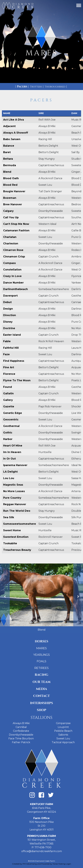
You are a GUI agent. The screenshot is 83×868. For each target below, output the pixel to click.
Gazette (9, 406)
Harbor (8, 439)
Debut (7, 302)
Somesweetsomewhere (20, 524)
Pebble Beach (63, 731)
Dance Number (13, 283)
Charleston (11, 244)
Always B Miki (21, 723)
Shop (42, 710)
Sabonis (63, 735)
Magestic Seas (13, 485)
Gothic (8, 433)
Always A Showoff (16, 133)
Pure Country (12, 498)
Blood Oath (11, 178)
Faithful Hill (11, 348)
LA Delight (10, 472)
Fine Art (9, 367)
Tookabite (10, 543)
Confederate (21, 731)
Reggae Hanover (15, 504)
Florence (9, 374)
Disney (8, 322)
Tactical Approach (63, 742)
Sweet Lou (63, 738)
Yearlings (42, 655)
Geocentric (11, 420)
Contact (41, 696)
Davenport (10, 296)
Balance (9, 146)
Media (41, 689)
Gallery (8, 400)
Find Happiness (14, 361)
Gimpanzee (63, 723)
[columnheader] (20, 113)
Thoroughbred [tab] (55, 87)
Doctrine (9, 328)
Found (8, 387)
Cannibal (21, 727)
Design (8, 309)
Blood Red (10, 185)
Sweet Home (12, 530)
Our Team (42, 682)
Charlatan (10, 237)
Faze (6, 354)
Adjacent (9, 126)
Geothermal (11, 426)
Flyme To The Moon (17, 380)
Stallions (42, 718)
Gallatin (8, 393)
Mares (41, 648)
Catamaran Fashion (16, 230)
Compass (9, 263)
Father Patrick (21, 742)
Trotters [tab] (36, 87)
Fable (7, 341)
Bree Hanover (13, 204)
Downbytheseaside (21, 735)
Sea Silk (9, 517)
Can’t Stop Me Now (16, 224)
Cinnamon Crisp (14, 257)
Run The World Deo (17, 511)
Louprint (63, 727)
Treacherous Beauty (17, 550)
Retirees (41, 668)
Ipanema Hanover (15, 465)
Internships (41, 703)
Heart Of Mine (13, 446)
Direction (10, 315)
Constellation (12, 270)
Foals (41, 661)
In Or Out (9, 459)
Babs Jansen (12, 139)
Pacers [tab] (22, 87)
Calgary (8, 211)
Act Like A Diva (14, 120)
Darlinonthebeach (16, 289)
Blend (7, 172)
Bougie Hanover (14, 191)
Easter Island (12, 335)
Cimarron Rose (13, 250)
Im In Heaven (12, 452)
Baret (7, 152)
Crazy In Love (12, 276)
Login (68, 864)
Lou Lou (9, 478)
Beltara (8, 159)
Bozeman (10, 198)
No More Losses (14, 491)
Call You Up (11, 217)
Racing (41, 675)
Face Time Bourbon (21, 738)
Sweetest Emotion (16, 537)
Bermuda (10, 165)
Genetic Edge (13, 413)
